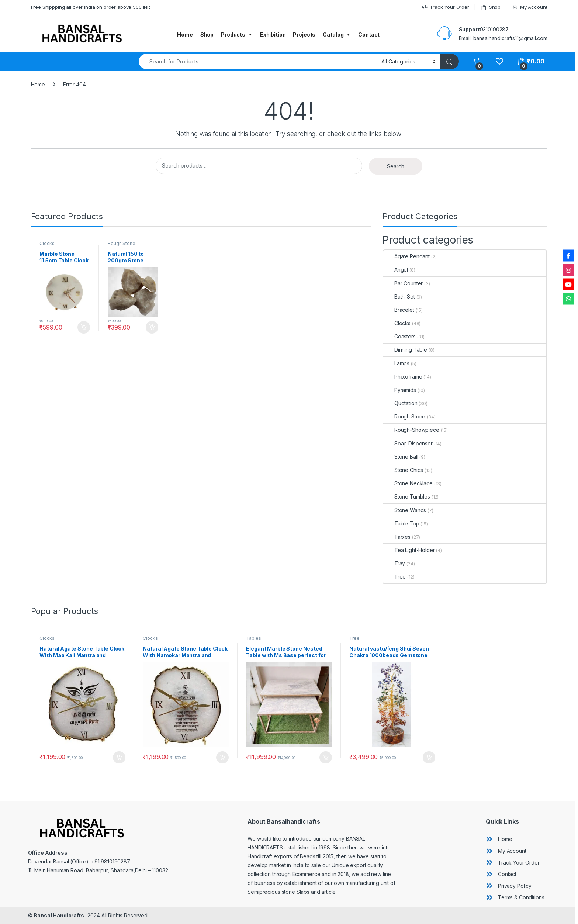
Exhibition (273, 35)
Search (396, 166)
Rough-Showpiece (411, 430)
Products (237, 35)
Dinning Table (405, 350)
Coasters (399, 336)
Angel (396, 270)
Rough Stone (121, 243)
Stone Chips (403, 470)
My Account (529, 7)
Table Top (401, 523)
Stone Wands (405, 510)
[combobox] (258, 61)
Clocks (47, 243)
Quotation (400, 403)
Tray (394, 563)
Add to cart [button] (84, 327)
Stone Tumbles (407, 497)
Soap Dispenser (408, 443)
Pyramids (400, 390)
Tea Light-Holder (409, 550)
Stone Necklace (408, 483)
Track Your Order (445, 7)
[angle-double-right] (499, 839)
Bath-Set (399, 296)
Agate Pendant (406, 256)
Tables (397, 537)
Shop (491, 7)
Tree (394, 577)
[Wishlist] (499, 61)
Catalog (337, 35)
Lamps (396, 363)
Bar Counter (403, 283)
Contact (369, 35)
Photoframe (403, 377)
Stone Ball (401, 457)
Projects (304, 35)
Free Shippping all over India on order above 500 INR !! (92, 7)
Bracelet (399, 310)
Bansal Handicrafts (59, 915)
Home (185, 35)
